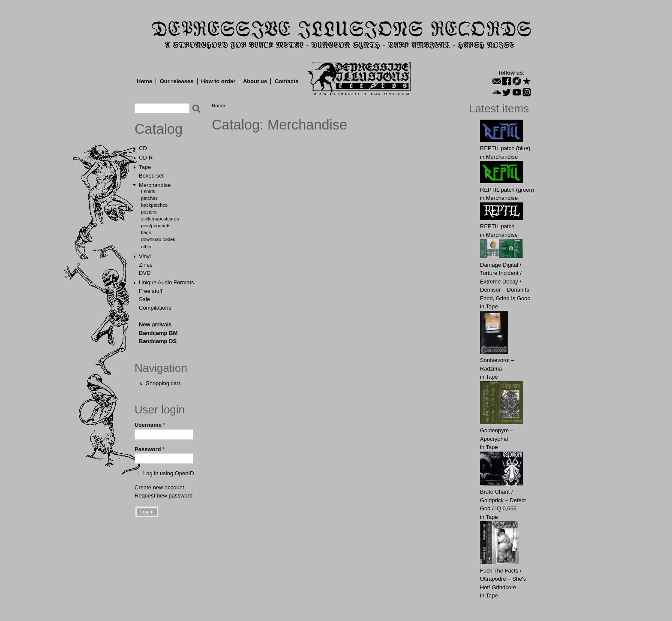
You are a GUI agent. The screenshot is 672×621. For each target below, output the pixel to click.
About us (255, 81)
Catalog (159, 129)
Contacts (287, 81)
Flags (146, 232)
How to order (218, 81)
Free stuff (151, 291)
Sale (144, 299)
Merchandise (155, 185)
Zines (146, 265)
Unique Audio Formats (166, 282)
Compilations (155, 308)
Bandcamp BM (158, 333)
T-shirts (148, 191)
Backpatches (154, 205)
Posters (149, 212)
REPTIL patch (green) (507, 190)
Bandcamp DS (158, 341)
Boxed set (151, 176)
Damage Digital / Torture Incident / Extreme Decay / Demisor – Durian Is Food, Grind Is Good (505, 282)
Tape (145, 167)
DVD (145, 273)
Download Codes (158, 239)
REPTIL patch (497, 226)
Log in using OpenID (169, 473)
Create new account (159, 487)
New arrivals (155, 324)
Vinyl (145, 256)
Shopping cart (163, 383)
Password (150, 449)
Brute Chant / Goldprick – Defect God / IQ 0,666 (503, 500)
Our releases (177, 81)
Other (146, 247)
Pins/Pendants (156, 226)
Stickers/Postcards (160, 219)
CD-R (146, 158)
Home (144, 81)
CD (143, 148)
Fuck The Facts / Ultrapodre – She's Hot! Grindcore (503, 579)
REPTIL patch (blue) (505, 148)
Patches (149, 198)
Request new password (163, 496)
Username (150, 425)
